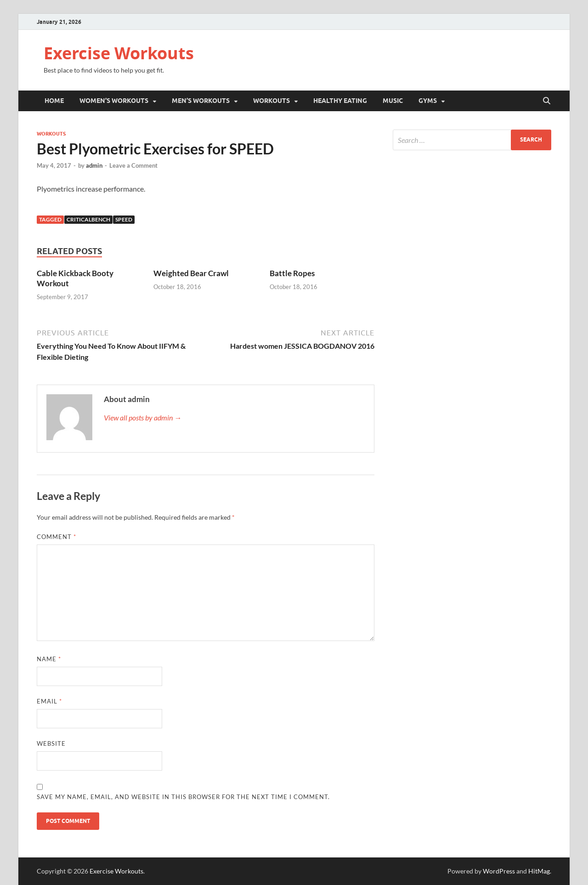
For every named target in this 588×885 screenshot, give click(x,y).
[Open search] (547, 101)
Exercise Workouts (119, 53)
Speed (124, 219)
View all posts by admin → (143, 417)
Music (393, 101)
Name (49, 659)
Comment (57, 537)
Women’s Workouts (114, 101)
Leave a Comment (133, 165)
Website (51, 743)
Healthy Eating (340, 101)
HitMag (539, 871)
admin (94, 165)
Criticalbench (88, 219)
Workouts (271, 101)
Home (54, 101)
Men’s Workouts (201, 101)
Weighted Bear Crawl (191, 273)
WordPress (499, 871)
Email (49, 701)
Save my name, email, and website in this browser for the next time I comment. (183, 797)
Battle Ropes (292, 273)
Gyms (428, 101)
